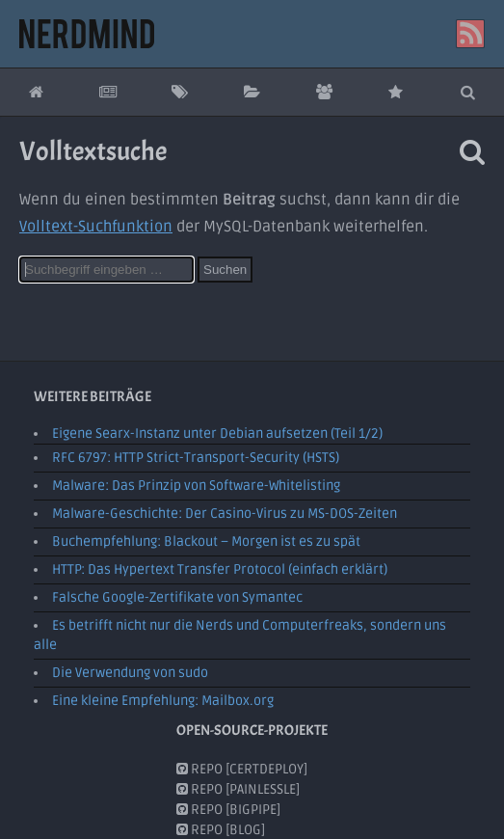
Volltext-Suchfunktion (96, 227)
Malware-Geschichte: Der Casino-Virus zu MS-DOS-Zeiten (225, 514)
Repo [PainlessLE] (238, 788)
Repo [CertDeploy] (242, 768)
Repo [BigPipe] (228, 809)
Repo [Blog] (221, 829)
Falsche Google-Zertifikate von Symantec (177, 597)
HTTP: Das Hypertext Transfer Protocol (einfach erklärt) (220, 569)
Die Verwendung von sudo (130, 673)
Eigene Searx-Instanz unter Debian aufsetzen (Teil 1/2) (217, 433)
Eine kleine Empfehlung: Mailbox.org (163, 701)
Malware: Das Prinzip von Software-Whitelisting (196, 486)
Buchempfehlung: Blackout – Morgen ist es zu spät (206, 541)
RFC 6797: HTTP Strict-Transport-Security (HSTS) (196, 458)
